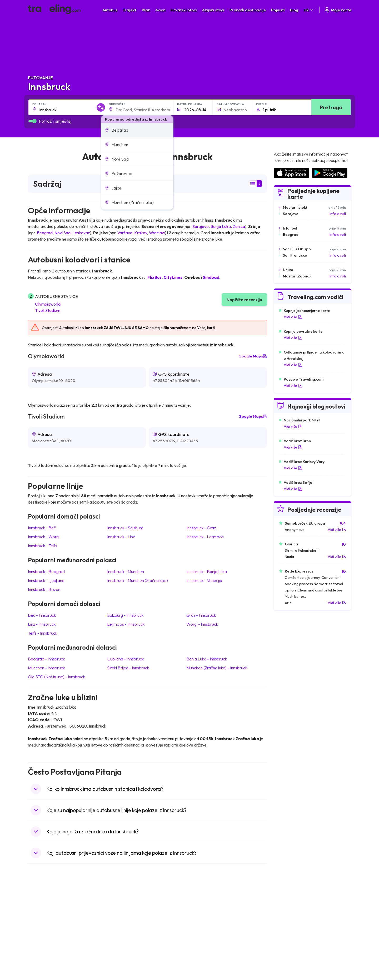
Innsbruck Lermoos (205, 537)
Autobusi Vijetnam (126, 930)
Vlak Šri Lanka (204, 924)
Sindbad (211, 277)
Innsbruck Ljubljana (46, 580)
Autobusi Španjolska (128, 913)
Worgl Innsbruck (202, 624)
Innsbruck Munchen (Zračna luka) (138, 580)
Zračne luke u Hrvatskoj (292, 908)
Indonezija (39, 958)
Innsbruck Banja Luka (207, 571)
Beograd (45, 233)
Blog (294, 10)
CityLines (173, 277)
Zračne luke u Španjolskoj (294, 913)
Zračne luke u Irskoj (289, 936)
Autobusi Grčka (124, 947)
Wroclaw (157, 233)
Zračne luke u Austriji (290, 941)
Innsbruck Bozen (44, 589)
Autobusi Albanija (126, 908)
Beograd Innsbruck (46, 659)
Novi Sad (63, 233)
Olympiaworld (48, 304)
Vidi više (293, 317)
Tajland (36, 952)
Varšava (125, 233)
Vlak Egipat (201, 913)
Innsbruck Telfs (43, 546)
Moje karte (338, 10)
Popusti (278, 10)
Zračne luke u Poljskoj (291, 952)
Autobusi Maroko (126, 919)
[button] (137, 130)
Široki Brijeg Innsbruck (128, 668)
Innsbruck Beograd (46, 571)
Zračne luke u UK (287, 930)
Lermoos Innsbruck (126, 624)
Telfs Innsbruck (43, 633)
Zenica (239, 226)
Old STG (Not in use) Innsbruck (56, 677)
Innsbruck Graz (201, 528)
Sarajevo (201, 226)
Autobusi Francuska (128, 952)
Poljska (36, 947)
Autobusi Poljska (125, 924)
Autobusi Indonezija (128, 958)
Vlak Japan (201, 908)
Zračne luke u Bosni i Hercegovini (300, 958)
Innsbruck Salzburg (125, 528)
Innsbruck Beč (42, 528)
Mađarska (39, 908)
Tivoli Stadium (48, 310)
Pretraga (331, 107)
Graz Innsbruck (201, 615)
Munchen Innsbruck (46, 668)
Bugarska (38, 919)
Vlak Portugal (203, 919)
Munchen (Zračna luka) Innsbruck (217, 668)
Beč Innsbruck (42, 615)
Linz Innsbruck (42, 624)
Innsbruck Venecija (204, 580)
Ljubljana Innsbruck (125, 659)
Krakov (141, 233)
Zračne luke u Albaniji (290, 947)
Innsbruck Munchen (126, 571)
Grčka (36, 924)
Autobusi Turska (125, 941)
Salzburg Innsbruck (125, 615)
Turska (36, 941)
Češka (36, 936)
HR (309, 10)
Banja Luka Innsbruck (207, 659)
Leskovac (81, 233)
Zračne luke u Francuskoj (294, 919)
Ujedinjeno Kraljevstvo (49, 930)
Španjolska (40, 913)
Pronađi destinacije (248, 10)
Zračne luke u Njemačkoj (293, 924)
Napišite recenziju (244, 300)
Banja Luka (221, 226)
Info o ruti (338, 214)
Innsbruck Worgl (44, 537)
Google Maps (253, 356)
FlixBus (154, 277)
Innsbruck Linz (121, 537)
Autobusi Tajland (125, 936)
